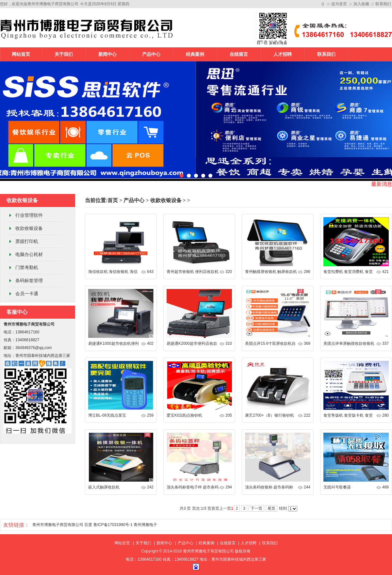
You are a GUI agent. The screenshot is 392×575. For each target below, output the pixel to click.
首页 (113, 200)
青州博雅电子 (145, 525)
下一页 (256, 508)
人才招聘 (283, 54)
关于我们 (64, 54)
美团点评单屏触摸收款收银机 (349, 343)
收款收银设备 (29, 228)
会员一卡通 (27, 294)
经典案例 (195, 54)
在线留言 (239, 54)
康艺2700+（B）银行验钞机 (269, 415)
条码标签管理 (29, 280)
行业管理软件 (29, 215)
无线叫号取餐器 (337, 487)
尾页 (271, 508)
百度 (88, 525)
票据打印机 (27, 241)
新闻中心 (107, 54)
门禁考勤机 (27, 267)
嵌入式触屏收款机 (104, 487)
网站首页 (21, 54)
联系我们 (383, 4)
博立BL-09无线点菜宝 (107, 415)
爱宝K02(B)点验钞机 (184, 415)
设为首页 (339, 4)
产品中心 (151, 54)
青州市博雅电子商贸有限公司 (58, 525)
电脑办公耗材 (29, 254)
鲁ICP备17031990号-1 (113, 525)
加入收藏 (361, 4)
